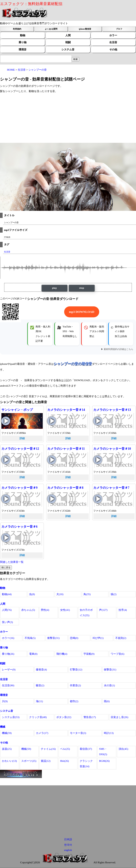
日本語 (68, 839)
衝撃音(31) (53, 638)
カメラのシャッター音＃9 (19, 488)
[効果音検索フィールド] (75, 59)
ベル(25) (65, 749)
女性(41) (65, 610)
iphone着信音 (85, 29)
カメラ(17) (42, 733)
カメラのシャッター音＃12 (20, 449)
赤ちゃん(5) (28, 610)
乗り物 (23, 42)
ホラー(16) (8, 638)
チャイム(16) (48, 749)
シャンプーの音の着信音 (73, 364)
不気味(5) (30, 638)
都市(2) (74, 701)
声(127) (103, 610)
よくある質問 (51, 29)
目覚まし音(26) (120, 717)
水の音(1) (109, 685)
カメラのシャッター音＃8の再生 (52, 499)
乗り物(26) (8, 654)
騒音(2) (40, 685)
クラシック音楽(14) (86, 764)
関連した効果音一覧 (12, 562)
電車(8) (33, 654)
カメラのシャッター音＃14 (66, 410)
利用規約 (17, 29)
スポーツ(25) (29, 761)
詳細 (22, 438)
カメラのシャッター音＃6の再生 (6, 538)
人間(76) (7, 610)
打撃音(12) (76, 669)
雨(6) (107, 701)
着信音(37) (86, 749)
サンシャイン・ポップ (17, 410)
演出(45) (123, 749)
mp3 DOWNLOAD (82, 312)
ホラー (113, 35)
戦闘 (68, 42)
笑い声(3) (7, 622)
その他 (113, 49)
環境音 (23, 49)
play (54, 288)
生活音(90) (8, 685)
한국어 (68, 845)
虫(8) (32, 594)
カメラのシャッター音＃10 (112, 449)
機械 (3, 727)
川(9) (5, 701)
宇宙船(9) (89, 654)
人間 (68, 35)
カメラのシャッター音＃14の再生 (52, 421)
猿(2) (114, 594)
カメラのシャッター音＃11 (66, 449)
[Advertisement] (68, 118)
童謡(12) (46, 761)
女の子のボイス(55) (86, 613)
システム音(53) (11, 717)
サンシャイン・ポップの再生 (6, 421)
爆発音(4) (41, 669)
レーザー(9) (9, 669)
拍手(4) (123, 610)
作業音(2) (75, 685)
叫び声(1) (98, 638)
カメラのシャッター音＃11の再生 (52, 460)
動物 (23, 35)
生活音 (113, 42)
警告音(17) (90, 717)
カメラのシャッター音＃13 (112, 410)
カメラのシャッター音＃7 (111, 488)
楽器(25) (7, 749)
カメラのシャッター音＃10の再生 (98, 460)
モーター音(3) (78, 733)
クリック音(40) (38, 717)
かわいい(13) (9, 761)
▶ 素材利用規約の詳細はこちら (117, 349)
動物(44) (7, 594)
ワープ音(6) (118, 654)
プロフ (119, 29)
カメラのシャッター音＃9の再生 (6, 499)
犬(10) (60, 594)
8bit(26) (64, 761)
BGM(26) (104, 761)
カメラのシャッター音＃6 (19, 527)
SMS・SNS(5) (103, 752)
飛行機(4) (62, 654)
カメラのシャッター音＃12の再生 (6, 460)
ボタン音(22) (64, 717)
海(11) (39, 701)
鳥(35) (87, 594)
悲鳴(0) (74, 638)
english (68, 850)
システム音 (68, 49)
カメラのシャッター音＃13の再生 (98, 421)
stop (82, 288)
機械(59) (7, 733)
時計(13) (109, 733)
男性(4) (45, 610)
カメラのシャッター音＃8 (65, 488)
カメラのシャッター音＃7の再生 (98, 499)
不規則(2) (121, 638)
